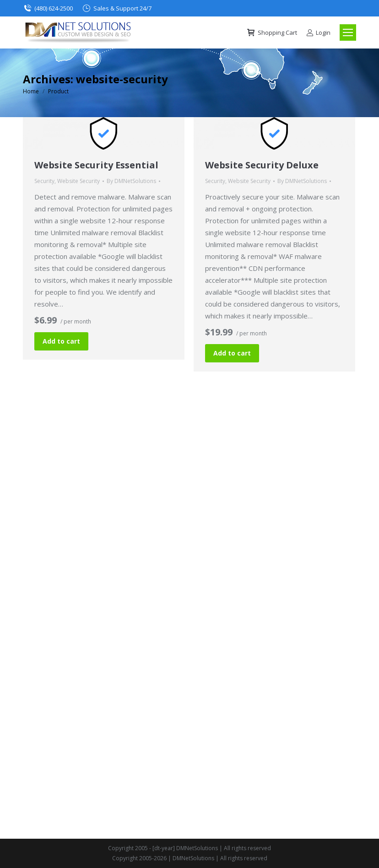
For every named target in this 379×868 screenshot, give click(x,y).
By (131, 181)
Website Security (79, 181)
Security (44, 181)
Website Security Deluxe (262, 165)
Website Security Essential (96, 165)
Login (318, 33)
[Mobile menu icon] (348, 32)
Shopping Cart (272, 33)
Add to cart (61, 341)
